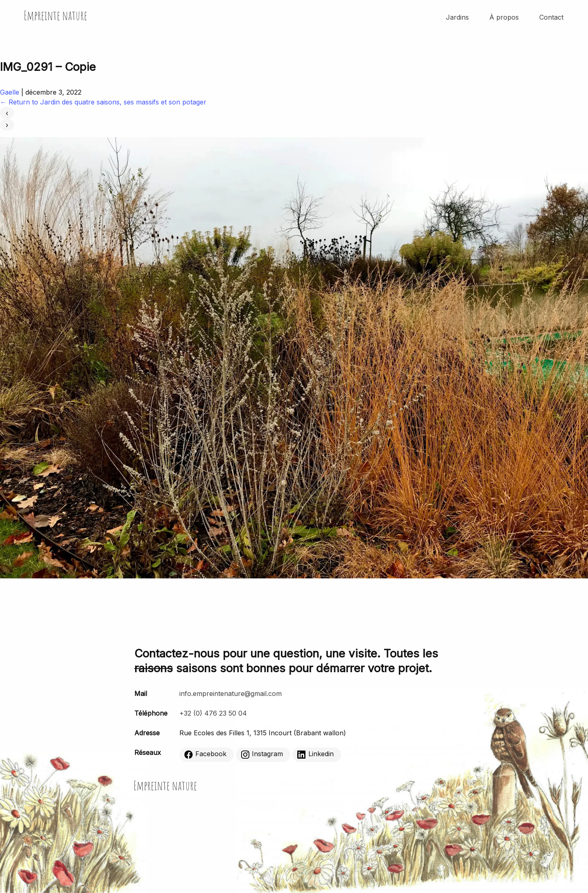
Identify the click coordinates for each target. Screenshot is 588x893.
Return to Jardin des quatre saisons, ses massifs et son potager (103, 102)
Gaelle (10, 92)
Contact (551, 17)
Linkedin (315, 754)
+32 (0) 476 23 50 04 (213, 713)
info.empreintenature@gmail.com (231, 694)
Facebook (205, 754)
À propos (504, 17)
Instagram (262, 754)
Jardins (457, 17)
